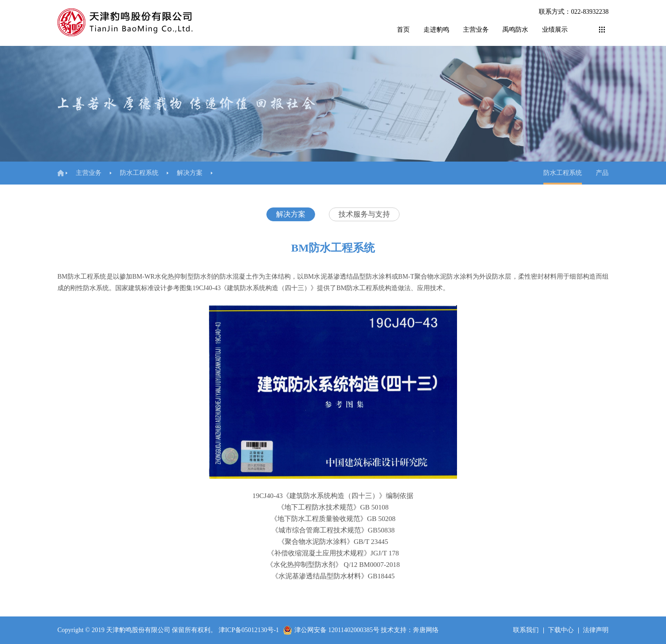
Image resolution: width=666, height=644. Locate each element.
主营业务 (476, 30)
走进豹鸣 (436, 30)
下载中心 (561, 630)
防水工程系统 (139, 173)
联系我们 (526, 630)
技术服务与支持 (364, 214)
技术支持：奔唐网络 (410, 630)
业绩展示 (555, 30)
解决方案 (190, 173)
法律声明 (596, 630)
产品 (602, 173)
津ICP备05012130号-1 (249, 630)
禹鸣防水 (515, 30)
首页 (403, 30)
